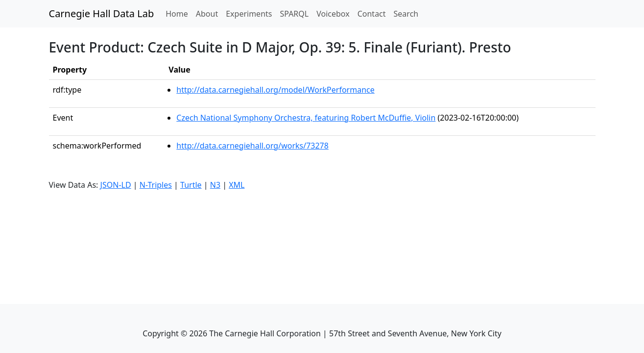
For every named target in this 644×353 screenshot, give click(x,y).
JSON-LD (116, 185)
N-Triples (156, 185)
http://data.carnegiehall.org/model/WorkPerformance (275, 90)
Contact (372, 14)
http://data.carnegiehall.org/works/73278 (252, 146)
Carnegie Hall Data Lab (102, 13)
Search (406, 14)
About (207, 14)
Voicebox (333, 14)
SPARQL (294, 14)
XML (237, 185)
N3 (215, 185)
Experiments (249, 14)
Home (179, 13)
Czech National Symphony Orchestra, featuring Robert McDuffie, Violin (306, 118)
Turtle (191, 185)
